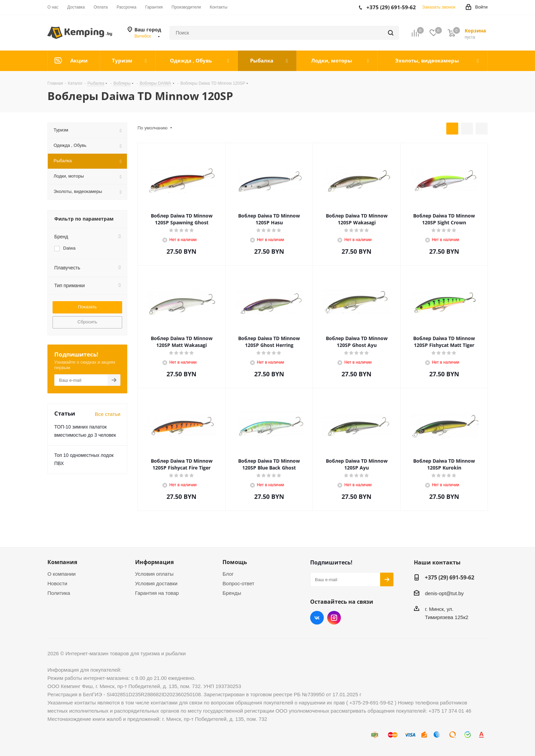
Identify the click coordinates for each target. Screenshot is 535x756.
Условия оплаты (154, 574)
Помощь (235, 562)
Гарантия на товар (157, 593)
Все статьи (108, 414)
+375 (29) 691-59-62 (450, 577)
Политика (59, 593)
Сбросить (87, 322)
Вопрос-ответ (238, 583)
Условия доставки (156, 583)
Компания (62, 562)
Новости (57, 583)
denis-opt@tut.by (444, 593)
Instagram (334, 618)
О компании (62, 574)
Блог (228, 574)
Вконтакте (317, 618)
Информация (154, 562)
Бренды (232, 593)
